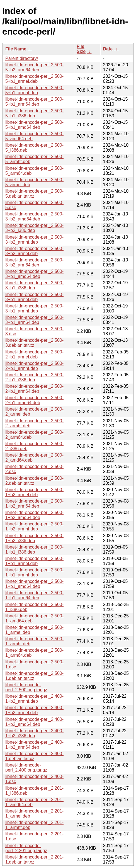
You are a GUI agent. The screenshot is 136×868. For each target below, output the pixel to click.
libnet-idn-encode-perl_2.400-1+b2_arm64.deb (34, 745)
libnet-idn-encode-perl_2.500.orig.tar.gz (26, 687)
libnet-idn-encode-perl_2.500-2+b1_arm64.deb (34, 389)
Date (108, 49)
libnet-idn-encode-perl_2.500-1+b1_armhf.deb (34, 572)
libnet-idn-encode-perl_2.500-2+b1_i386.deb (34, 377)
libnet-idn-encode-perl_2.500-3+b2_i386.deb (34, 228)
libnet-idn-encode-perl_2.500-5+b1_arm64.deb (34, 102)
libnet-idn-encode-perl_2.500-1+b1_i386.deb (34, 550)
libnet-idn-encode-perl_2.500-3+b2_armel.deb (34, 251)
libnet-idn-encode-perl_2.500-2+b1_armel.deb (34, 354)
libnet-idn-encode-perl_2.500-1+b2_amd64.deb (34, 515)
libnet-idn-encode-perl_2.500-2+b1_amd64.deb (34, 400)
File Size (81, 49)
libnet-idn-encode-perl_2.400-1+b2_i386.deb (34, 733)
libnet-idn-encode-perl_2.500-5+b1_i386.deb (34, 113)
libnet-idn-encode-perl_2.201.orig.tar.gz (26, 848)
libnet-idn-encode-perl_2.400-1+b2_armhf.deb (34, 699)
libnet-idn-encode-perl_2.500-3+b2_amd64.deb (34, 216)
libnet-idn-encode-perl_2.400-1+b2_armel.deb (34, 710)
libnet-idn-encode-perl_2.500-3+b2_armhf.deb (34, 240)
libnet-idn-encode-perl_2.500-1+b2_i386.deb (34, 538)
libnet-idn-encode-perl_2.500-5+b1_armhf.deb (34, 90)
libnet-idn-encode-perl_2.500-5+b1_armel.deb (34, 79)
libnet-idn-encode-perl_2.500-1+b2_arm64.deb (34, 504)
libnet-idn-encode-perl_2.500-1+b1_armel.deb (34, 561)
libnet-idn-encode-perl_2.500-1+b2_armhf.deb (34, 526)
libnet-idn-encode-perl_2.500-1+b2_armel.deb (34, 492)
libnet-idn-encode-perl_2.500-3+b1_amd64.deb (34, 274)
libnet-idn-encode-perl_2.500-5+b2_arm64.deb (34, 67)
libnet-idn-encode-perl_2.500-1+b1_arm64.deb (34, 595)
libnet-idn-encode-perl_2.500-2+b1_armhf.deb (34, 366)
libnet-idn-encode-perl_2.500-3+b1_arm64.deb (34, 320)
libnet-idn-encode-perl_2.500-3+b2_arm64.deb (34, 262)
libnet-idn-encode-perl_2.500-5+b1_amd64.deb (34, 125)
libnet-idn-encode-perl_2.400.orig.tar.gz (26, 768)
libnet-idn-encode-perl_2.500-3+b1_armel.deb (34, 297)
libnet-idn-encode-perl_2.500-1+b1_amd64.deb (34, 584)
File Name (16, 49)
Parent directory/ (22, 58)
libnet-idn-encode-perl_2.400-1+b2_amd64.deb (34, 722)
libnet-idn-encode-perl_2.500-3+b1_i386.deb (34, 285)
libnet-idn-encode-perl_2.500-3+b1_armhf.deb (34, 308)
